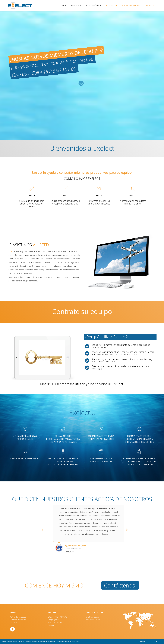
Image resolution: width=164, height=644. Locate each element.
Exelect (11, 251)
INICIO (64, 6)
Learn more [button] (75, 642)
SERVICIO (76, 6)
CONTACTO (112, 6)
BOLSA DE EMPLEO (131, 6)
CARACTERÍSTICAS (93, 6)
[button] (42, 530)
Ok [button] (156, 642)
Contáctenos (120, 585)
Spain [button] (149, 5)
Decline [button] (143, 642)
